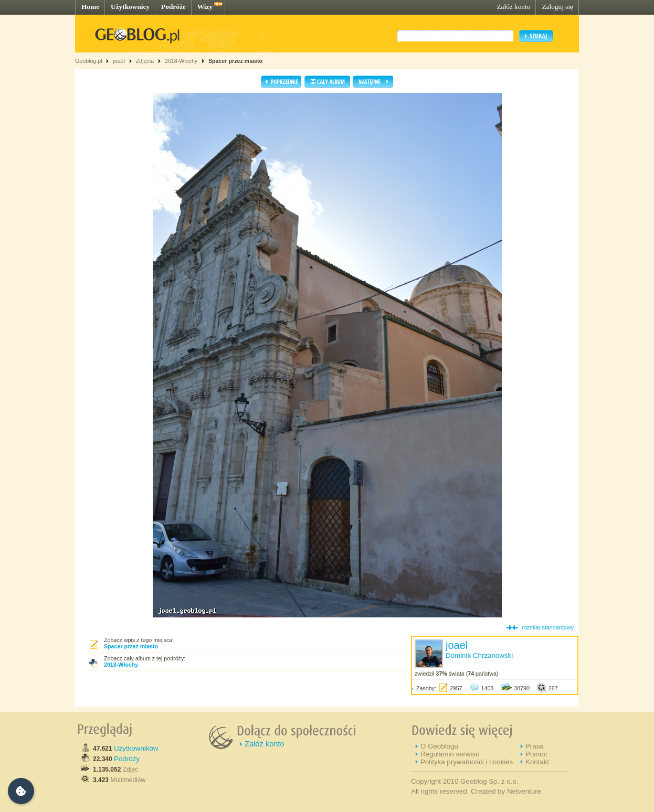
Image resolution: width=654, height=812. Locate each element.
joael (119, 61)
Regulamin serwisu (450, 754)
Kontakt (537, 762)
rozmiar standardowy (548, 627)
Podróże (173, 7)
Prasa (535, 746)
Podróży (127, 759)
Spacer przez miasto (235, 61)
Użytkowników (136, 748)
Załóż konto (513, 7)
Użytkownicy (130, 7)
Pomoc (536, 754)
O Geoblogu (439, 746)
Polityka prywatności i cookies (467, 762)
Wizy (205, 7)
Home (90, 7)
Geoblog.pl (89, 61)
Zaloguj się (557, 7)
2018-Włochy (181, 61)
